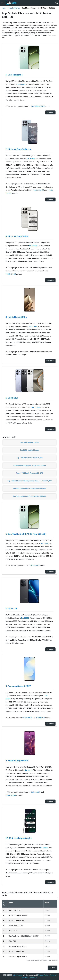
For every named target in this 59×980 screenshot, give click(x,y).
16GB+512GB (11, 795)
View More (50, 112)
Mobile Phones (14, 8)
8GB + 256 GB (39, 190)
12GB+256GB (11, 274)
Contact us (33, 978)
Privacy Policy (43, 975)
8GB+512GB (41, 718)
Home (4, 8)
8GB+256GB (35, 566)
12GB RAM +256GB (38, 106)
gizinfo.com (18, 975)
